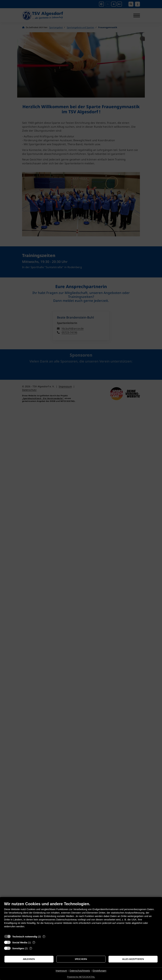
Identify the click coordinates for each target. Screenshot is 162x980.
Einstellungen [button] (99, 971)
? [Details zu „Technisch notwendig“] (44, 937)
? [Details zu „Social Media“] (34, 942)
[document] (81, 917)
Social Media (20, 942)
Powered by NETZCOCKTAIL (81, 977)
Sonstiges (18, 948)
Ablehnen (29, 959)
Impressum (61, 971)
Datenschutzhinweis (80, 971)
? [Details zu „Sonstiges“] (31, 948)
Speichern (81, 959)
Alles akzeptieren (133, 959)
